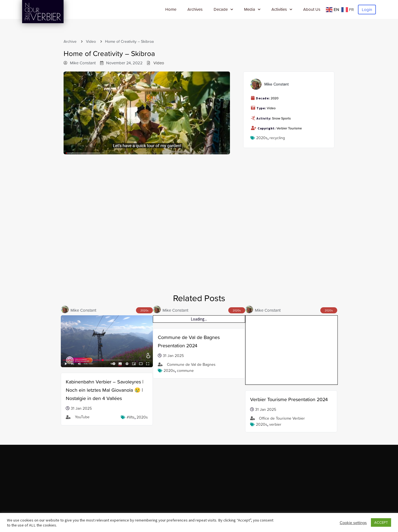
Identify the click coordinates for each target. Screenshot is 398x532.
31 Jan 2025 (81, 408)
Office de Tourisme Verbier (282, 349)
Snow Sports (281, 118)
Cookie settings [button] (353, 523)
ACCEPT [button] (381, 522)
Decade (223, 10)
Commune (185, 370)
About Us (312, 9)
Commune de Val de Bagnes (191, 364)
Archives (195, 9)
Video (91, 41)
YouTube (82, 417)
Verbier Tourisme (289, 128)
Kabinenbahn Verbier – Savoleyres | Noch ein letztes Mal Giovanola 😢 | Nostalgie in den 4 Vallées (105, 390)
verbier (275, 355)
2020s (262, 138)
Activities (282, 10)
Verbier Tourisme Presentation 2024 (289, 330)
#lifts (131, 417)
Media (252, 10)
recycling (277, 138)
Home (171, 9)
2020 (274, 98)
